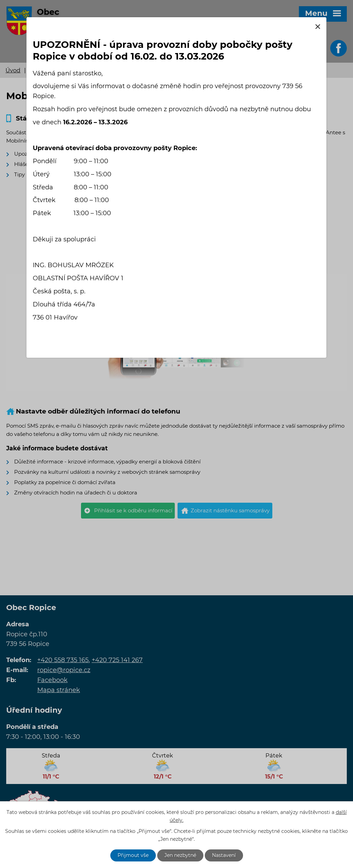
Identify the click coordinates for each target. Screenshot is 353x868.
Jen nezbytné (180, 855)
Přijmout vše (133, 855)
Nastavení (224, 855)
